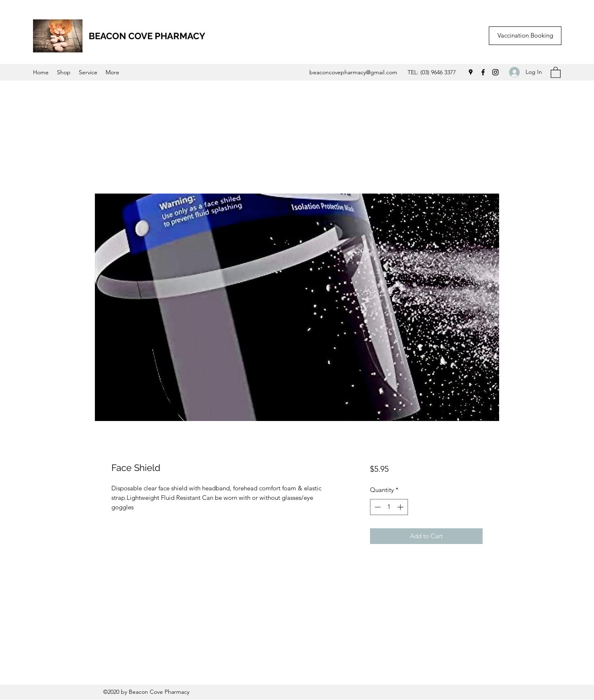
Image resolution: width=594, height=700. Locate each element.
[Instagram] (495, 72)
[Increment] (401, 507)
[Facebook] (483, 72)
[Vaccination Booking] (525, 36)
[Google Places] (471, 72)
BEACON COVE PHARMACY (147, 36)
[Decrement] (377, 507)
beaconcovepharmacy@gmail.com (353, 72)
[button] (556, 72)
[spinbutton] (389, 507)
